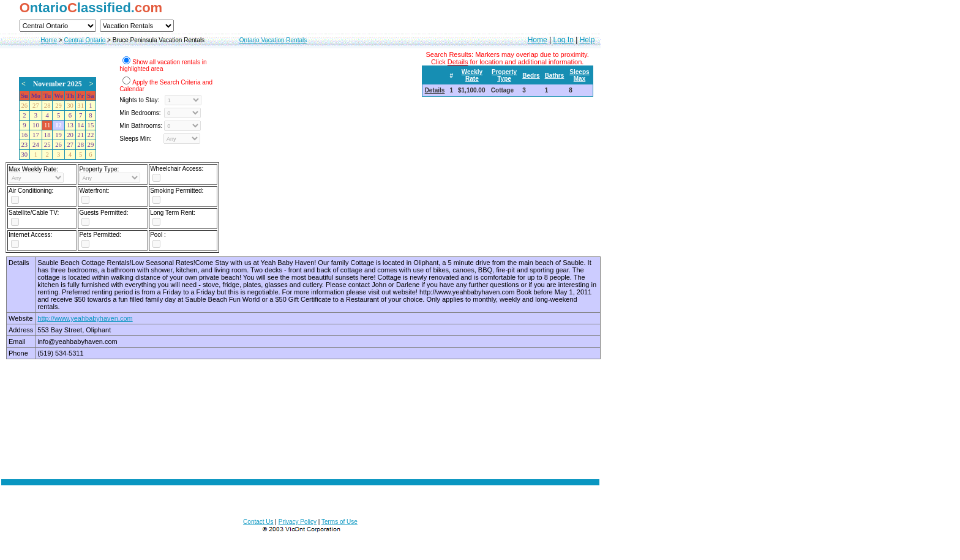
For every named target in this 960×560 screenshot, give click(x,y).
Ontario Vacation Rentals (273, 40)
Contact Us (258, 522)
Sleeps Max (579, 75)
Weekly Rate (472, 75)
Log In (563, 40)
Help (587, 40)
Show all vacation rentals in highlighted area (163, 65)
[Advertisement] (301, 408)
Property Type (504, 75)
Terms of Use (339, 522)
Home (49, 40)
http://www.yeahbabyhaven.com (85, 318)
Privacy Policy (298, 522)
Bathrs (555, 76)
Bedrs (531, 76)
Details (435, 90)
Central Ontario (84, 40)
